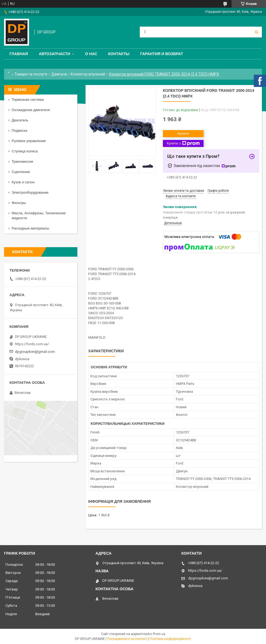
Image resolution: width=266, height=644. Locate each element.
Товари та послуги (31, 74)
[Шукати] (256, 32)
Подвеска (20, 131)
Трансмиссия (22, 161)
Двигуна (59, 74)
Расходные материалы (30, 228)
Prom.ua (159, 634)
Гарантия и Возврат (162, 54)
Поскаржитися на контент (127, 639)
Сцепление (21, 172)
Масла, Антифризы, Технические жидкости (39, 216)
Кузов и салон (23, 182)
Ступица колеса (25, 151)
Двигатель (20, 120)
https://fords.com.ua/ (32, 344)
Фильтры (19, 203)
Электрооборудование (30, 192)
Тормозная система (28, 100)
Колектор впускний (88, 74)
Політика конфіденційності (170, 639)
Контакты (119, 54)
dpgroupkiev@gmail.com (35, 352)
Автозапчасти (55, 54)
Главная (19, 54)
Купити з (183, 143)
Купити (183, 133)
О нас (91, 54)
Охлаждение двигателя (31, 110)
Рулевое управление (29, 141)
